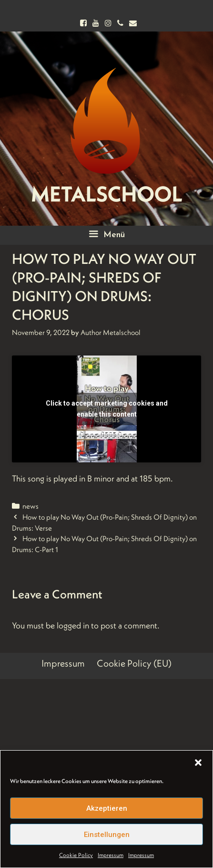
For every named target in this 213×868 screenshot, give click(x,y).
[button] (198, 763)
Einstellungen (107, 835)
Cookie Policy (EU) (134, 663)
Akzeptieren (107, 808)
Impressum (111, 855)
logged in (73, 625)
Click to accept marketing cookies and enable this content (107, 409)
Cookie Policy (76, 855)
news (30, 506)
